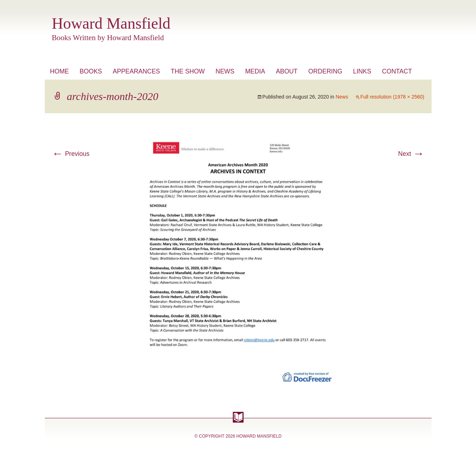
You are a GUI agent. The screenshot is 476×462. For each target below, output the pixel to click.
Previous (71, 154)
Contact (397, 71)
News (225, 71)
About (287, 71)
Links (362, 71)
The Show (188, 71)
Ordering (325, 71)
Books (91, 71)
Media (255, 71)
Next (411, 154)
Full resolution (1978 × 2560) (392, 97)
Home (60, 71)
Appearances (136, 71)
